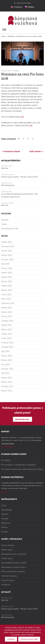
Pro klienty (6, 460)
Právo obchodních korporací (13, 572)
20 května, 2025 (7, 166)
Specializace (7, 510)
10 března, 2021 (7, 191)
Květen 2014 (7, 334)
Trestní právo (7, 558)
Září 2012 (5, 373)
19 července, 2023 (7, 174)
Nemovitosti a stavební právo (14, 567)
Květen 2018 (7, 308)
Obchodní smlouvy (9, 576)
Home (3, 36)
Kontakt (4, 532)
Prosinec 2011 (7, 386)
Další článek (35, 151)
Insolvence (6, 585)
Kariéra (4, 527)
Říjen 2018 (6, 299)
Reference (6, 523)
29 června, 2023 (7, 183)
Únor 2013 (6, 365)
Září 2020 (5, 264)
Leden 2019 (6, 295)
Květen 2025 (7, 242)
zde (22, 117)
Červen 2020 (7, 268)
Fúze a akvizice (8, 545)
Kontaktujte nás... (22, 419)
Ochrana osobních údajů (29, 639)
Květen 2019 (7, 286)
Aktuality (11, 36)
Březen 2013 (7, 360)
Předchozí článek (12, 151)
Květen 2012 (7, 378)
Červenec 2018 (8, 303)
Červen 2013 (7, 356)
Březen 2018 (7, 312)
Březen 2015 (7, 330)
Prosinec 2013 (7, 343)
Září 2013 (5, 351)
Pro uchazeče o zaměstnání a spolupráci (19, 465)
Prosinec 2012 (7, 369)
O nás (4, 505)
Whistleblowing (8, 185)
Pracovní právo (8, 580)
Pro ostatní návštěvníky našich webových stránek (22, 469)
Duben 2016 (6, 325)
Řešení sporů (7, 550)
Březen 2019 (7, 290)
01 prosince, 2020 (7, 203)
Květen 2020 (7, 273)
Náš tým (5, 168)
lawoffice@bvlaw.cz (8, 447)
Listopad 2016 (7, 321)
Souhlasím (11, 639)
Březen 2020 (7, 281)
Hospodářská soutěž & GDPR (14, 563)
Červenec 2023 (8, 246)
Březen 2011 (7, 391)
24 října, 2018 (6, 71)
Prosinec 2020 (7, 260)
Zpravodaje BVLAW (10, 229)
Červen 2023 (7, 251)
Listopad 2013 (7, 347)
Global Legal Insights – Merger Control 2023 (19, 177)
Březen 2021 (7, 255)
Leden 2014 (6, 338)
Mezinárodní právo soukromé (14, 554)
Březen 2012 (7, 382)
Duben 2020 (6, 277)
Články (4, 224)
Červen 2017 (7, 316)
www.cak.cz (5, 492)
